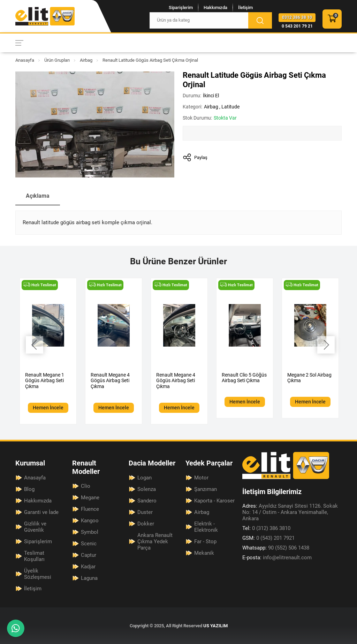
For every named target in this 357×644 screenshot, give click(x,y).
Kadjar (88, 567)
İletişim (245, 7)
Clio (86, 486)
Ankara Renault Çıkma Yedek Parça (155, 541)
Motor (201, 478)
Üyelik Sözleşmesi (38, 574)
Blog (29, 489)
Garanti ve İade (41, 512)
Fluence (90, 509)
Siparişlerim (181, 7)
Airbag (86, 60)
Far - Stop (205, 541)
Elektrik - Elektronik (206, 527)
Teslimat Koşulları (34, 556)
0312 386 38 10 (297, 17)
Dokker (146, 524)
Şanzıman (206, 489)
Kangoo (90, 521)
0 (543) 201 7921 (268, 538)
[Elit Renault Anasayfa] (45, 16)
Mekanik (204, 553)
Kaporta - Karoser (214, 501)
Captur (89, 555)
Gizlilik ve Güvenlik (35, 527)
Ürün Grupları (57, 60)
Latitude (230, 107)
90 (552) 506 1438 (276, 548)
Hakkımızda (215, 7)
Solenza (147, 489)
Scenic (89, 544)
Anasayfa (25, 60)
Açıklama (38, 196)
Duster (145, 512)
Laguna (89, 578)
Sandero (147, 501)
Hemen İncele (48, 408)
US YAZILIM (215, 626)
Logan (145, 478)
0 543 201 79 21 (297, 26)
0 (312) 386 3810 (266, 528)
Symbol (90, 532)
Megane (90, 498)
